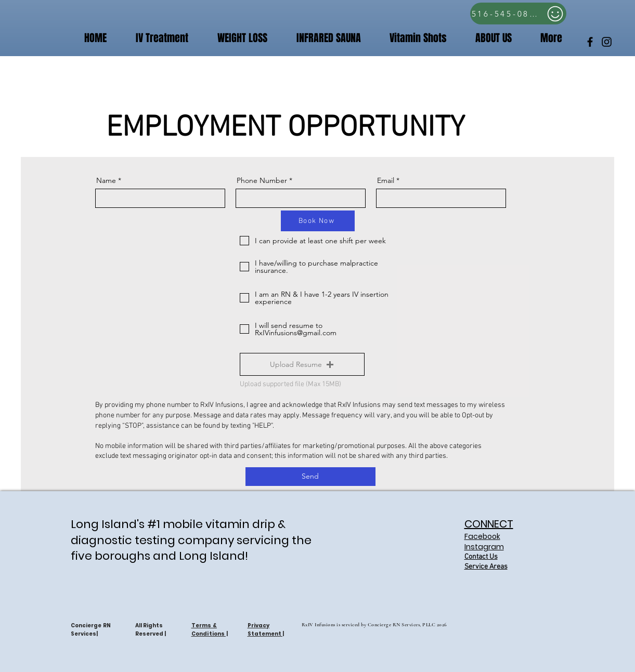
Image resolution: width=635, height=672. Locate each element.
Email (386, 180)
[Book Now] (318, 221)
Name (106, 180)
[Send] (310, 477)
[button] (412, 38)
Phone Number (262, 180)
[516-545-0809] (518, 14)
